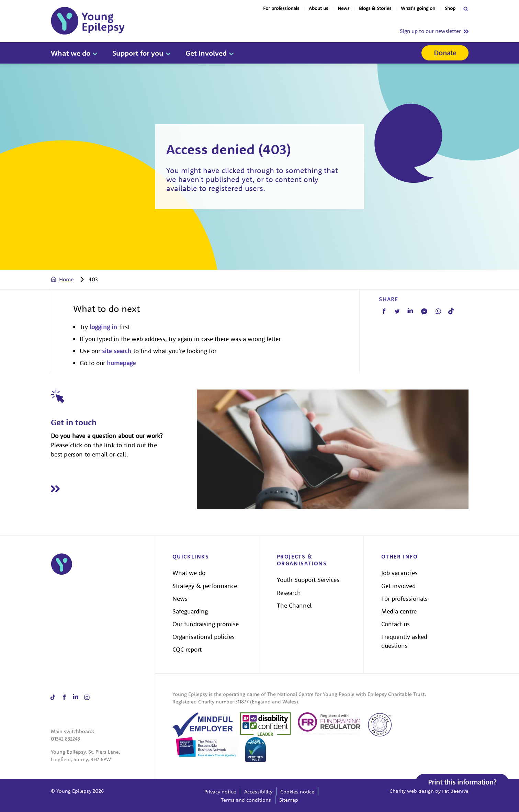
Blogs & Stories (375, 8)
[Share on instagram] (87, 697)
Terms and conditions (246, 800)
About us (318, 8)
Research (289, 593)
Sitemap (289, 800)
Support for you (138, 53)
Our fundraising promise (206, 624)
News (343, 8)
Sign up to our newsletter (430, 31)
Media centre (399, 611)
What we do (71, 53)
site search (117, 351)
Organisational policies (204, 637)
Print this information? (462, 782)
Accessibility (258, 792)
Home (66, 279)
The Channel (294, 605)
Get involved (206, 53)
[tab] (69, 279)
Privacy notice (220, 792)
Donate (445, 53)
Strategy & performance (205, 586)
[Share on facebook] (64, 697)
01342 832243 (65, 739)
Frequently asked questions (404, 641)
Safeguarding (190, 611)
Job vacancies (399, 573)
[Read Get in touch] (124, 489)
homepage (121, 363)
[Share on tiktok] (53, 697)
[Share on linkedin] (76, 697)
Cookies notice (297, 792)
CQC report (187, 649)
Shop (450, 8)
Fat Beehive (455, 791)
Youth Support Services (308, 580)
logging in (104, 327)
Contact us (396, 624)
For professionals (281, 8)
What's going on (418, 8)
